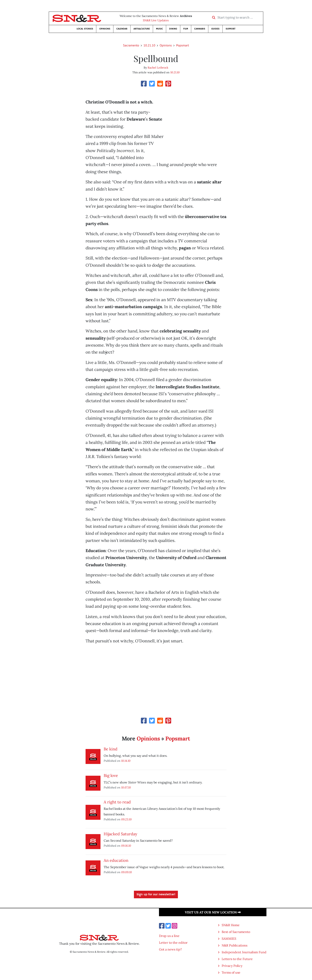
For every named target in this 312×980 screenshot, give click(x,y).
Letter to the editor (173, 943)
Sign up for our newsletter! (156, 894)
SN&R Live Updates (156, 20)
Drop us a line (169, 936)
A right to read (117, 802)
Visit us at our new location (213, 912)
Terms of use (231, 972)
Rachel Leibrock (158, 68)
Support (231, 29)
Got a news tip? (170, 949)
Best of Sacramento (236, 932)
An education (116, 860)
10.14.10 (126, 761)
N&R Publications (234, 945)
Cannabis (200, 29)
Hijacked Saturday (120, 834)
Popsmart (183, 45)
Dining (173, 29)
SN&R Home (231, 925)
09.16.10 (126, 846)
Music (159, 29)
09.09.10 (127, 872)
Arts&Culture (142, 29)
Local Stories (85, 29)
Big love (111, 775)
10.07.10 (126, 787)
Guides (215, 29)
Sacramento (131, 45)
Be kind (111, 749)
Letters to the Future (237, 959)
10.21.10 (149, 45)
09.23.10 (126, 819)
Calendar (122, 29)
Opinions (105, 29)
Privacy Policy (232, 966)
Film (186, 29)
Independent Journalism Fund (244, 952)
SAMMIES (229, 939)
